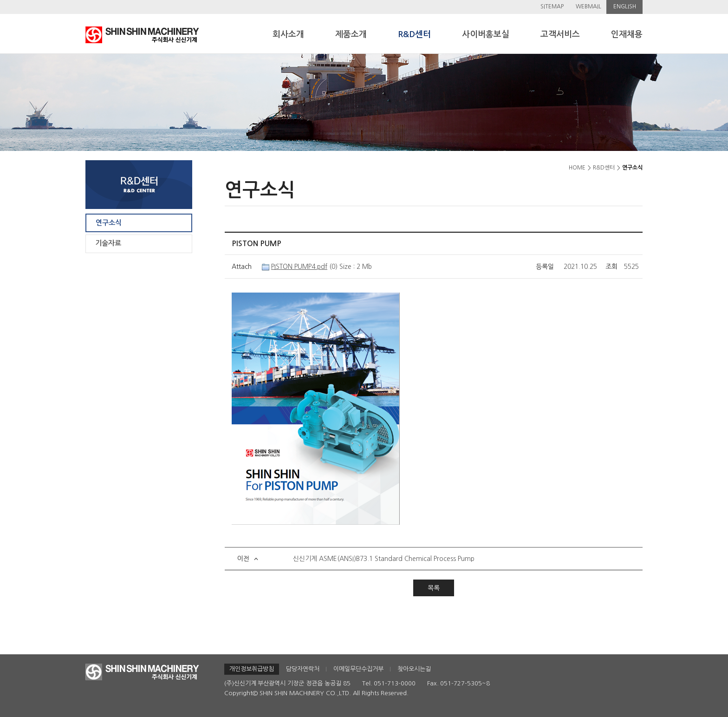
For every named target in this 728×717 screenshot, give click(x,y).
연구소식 (109, 223)
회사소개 (288, 34)
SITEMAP (552, 7)
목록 (434, 588)
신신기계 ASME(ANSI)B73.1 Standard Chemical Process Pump (384, 559)
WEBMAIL (588, 7)
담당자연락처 (303, 669)
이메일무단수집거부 (358, 669)
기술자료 (108, 243)
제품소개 (351, 34)
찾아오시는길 (414, 669)
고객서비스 (560, 34)
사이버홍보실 (486, 34)
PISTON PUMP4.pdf (299, 267)
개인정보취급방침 (252, 669)
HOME (577, 168)
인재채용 (627, 34)
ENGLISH (625, 7)
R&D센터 (414, 34)
